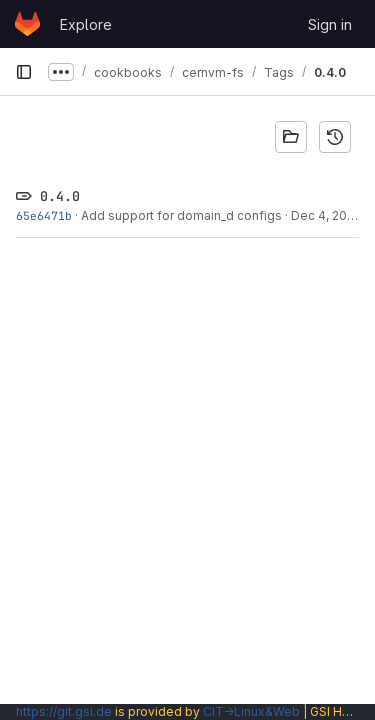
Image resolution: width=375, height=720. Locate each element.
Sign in (330, 24)
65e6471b (44, 215)
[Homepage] (27, 24)
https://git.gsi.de (64, 711)
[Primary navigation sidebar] (24, 72)
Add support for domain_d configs (181, 215)
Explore (86, 24)
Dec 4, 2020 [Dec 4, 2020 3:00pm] (326, 215)
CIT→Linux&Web (251, 711)
